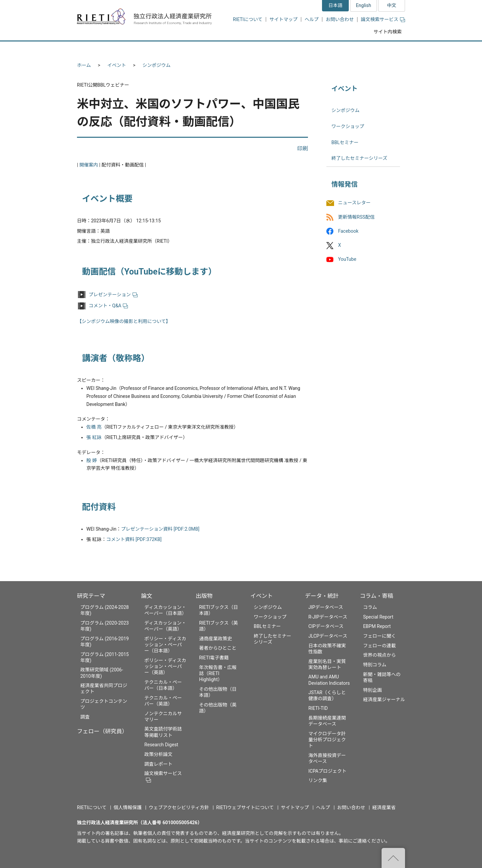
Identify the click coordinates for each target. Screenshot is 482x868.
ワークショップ (348, 126)
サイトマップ (284, 19)
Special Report (378, 617)
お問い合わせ (340, 19)
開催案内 (89, 165)
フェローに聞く (380, 636)
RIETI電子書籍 (214, 658)
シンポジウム (157, 65)
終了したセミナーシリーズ (359, 158)
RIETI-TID (318, 708)
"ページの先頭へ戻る (393, 858)
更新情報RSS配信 (356, 217)
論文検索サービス (383, 19)
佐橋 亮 (94, 427)
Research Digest (161, 745)
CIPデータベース (326, 626)
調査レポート (158, 764)
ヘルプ (312, 19)
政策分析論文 (158, 754)
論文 (147, 596)
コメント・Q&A (108, 306)
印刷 (303, 149)
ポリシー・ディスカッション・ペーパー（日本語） (165, 645)
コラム (370, 607)
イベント (117, 65)
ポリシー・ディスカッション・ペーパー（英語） (165, 666)
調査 (85, 717)
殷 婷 (92, 460)
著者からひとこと (218, 648)
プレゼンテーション (113, 295)
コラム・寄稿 (377, 596)
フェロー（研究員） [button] (157, 49)
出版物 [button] (242, 49)
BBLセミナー (345, 142)
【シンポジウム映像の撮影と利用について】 (124, 321)
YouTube (347, 259)
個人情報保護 (128, 807)
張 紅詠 (94, 437)
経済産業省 (384, 807)
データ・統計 (322, 596)
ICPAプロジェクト (327, 771)
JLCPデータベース (328, 636)
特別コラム (375, 665)
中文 (392, 5)
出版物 (204, 596)
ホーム (84, 65)
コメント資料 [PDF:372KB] (134, 539)
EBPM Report (377, 626)
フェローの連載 (380, 646)
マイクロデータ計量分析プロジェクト (327, 740)
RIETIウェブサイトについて (245, 807)
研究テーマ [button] (101, 49)
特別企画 (373, 690)
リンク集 (318, 780)
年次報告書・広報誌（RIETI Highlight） (218, 673)
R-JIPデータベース (328, 617)
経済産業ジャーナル (384, 699)
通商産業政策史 (216, 639)
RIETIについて (248, 19)
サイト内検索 (388, 32)
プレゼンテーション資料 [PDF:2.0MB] (160, 529)
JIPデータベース (326, 607)
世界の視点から (380, 655)
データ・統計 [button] (329, 49)
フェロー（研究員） (102, 731)
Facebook (348, 231)
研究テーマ (91, 596)
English (363, 5)
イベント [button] (282, 49)
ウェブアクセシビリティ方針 (179, 807)
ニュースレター (354, 203)
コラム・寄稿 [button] (380, 49)
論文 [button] (205, 49)
